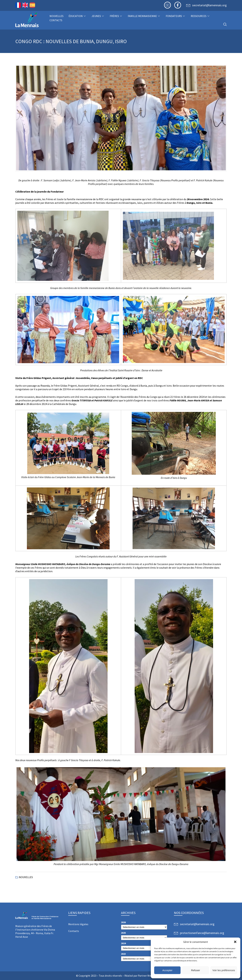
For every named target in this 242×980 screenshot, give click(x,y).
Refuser (196, 970)
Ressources (200, 16)
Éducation (78, 16)
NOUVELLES (57, 16)
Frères (116, 16)
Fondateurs (176, 16)
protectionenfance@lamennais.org (202, 933)
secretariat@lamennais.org (209, 5)
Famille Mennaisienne (144, 16)
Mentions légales (78, 924)
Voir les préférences (224, 970)
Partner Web (145, 976)
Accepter (167, 970)
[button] (235, 942)
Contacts (56, 20)
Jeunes (98, 16)
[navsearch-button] (225, 25)
